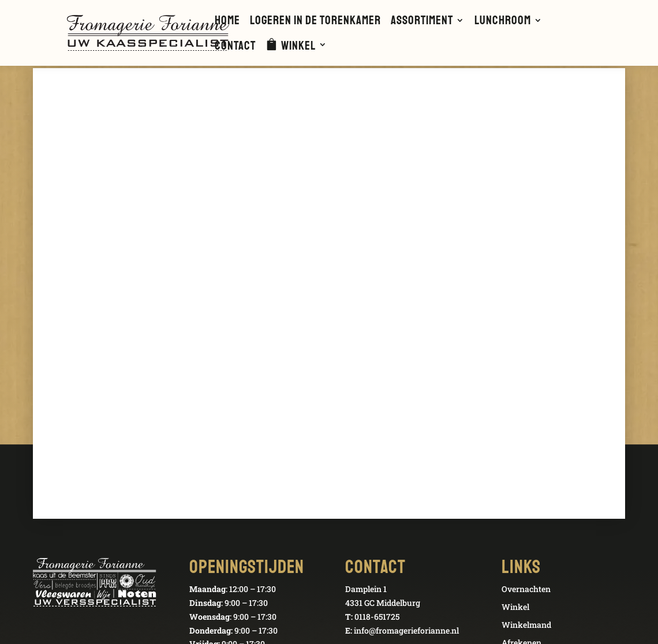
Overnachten (526, 589)
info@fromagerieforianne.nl (406, 630)
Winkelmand (526, 625)
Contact (235, 47)
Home (227, 22)
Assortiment (422, 22)
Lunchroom (503, 22)
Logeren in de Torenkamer (315, 22)
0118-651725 (377, 617)
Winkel (298, 47)
